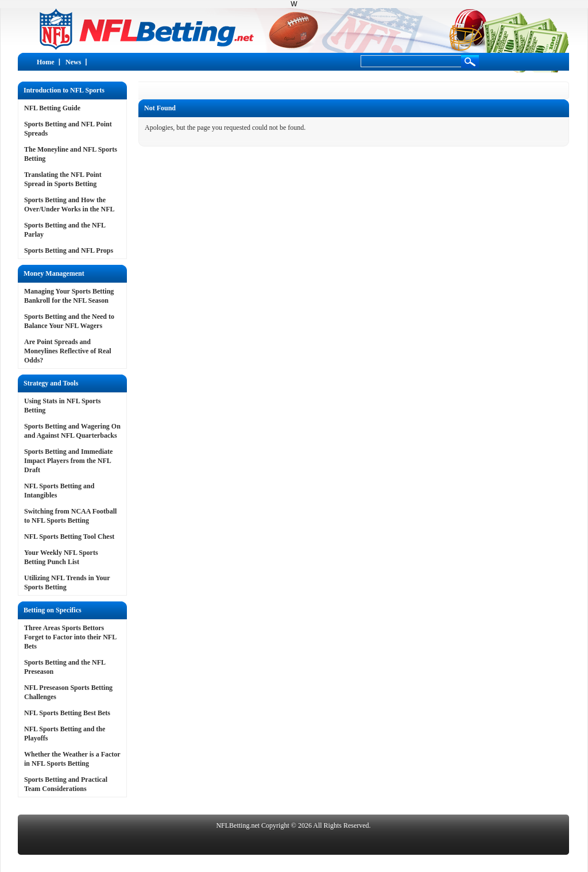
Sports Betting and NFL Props (69, 250)
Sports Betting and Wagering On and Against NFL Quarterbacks (72, 431)
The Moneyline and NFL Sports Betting (71, 154)
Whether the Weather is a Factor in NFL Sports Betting (72, 759)
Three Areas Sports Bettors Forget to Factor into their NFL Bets (70, 637)
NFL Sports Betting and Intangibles (59, 491)
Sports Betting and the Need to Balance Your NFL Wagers (69, 321)
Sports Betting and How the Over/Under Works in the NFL (69, 205)
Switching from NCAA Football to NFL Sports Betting (70, 516)
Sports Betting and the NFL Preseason (65, 667)
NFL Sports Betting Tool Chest (69, 537)
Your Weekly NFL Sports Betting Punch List (61, 557)
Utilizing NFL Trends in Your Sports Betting (67, 582)
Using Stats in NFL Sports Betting (62, 406)
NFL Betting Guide (52, 108)
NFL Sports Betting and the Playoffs (65, 734)
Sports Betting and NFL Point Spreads (68, 129)
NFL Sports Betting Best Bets (67, 713)
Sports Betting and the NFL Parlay (65, 230)
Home (46, 62)
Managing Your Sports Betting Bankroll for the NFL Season (69, 296)
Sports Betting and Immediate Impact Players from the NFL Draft (68, 461)
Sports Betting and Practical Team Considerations (66, 784)
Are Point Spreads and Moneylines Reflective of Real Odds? (68, 351)
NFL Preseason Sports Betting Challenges (68, 692)
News (73, 62)
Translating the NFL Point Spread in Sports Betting (63, 179)
